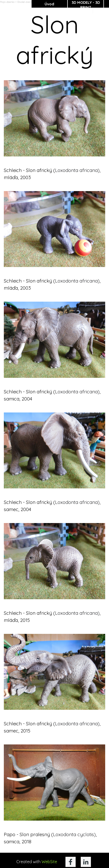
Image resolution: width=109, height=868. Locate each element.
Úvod (49, 4)
